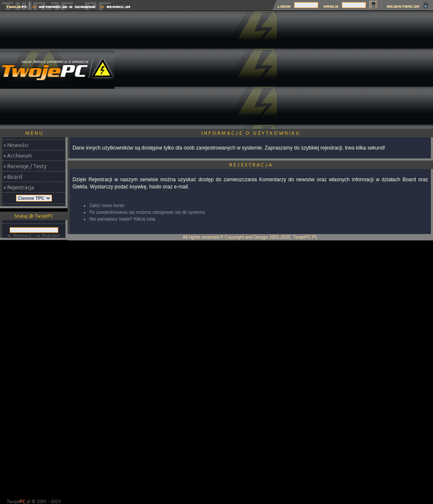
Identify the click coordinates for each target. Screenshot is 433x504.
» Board (13, 177)
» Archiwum (18, 155)
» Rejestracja (19, 187)
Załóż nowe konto (107, 205)
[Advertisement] (355, 70)
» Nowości (16, 145)
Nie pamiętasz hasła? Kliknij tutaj (122, 219)
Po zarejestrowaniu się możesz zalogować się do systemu (147, 212)
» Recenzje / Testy (25, 166)
